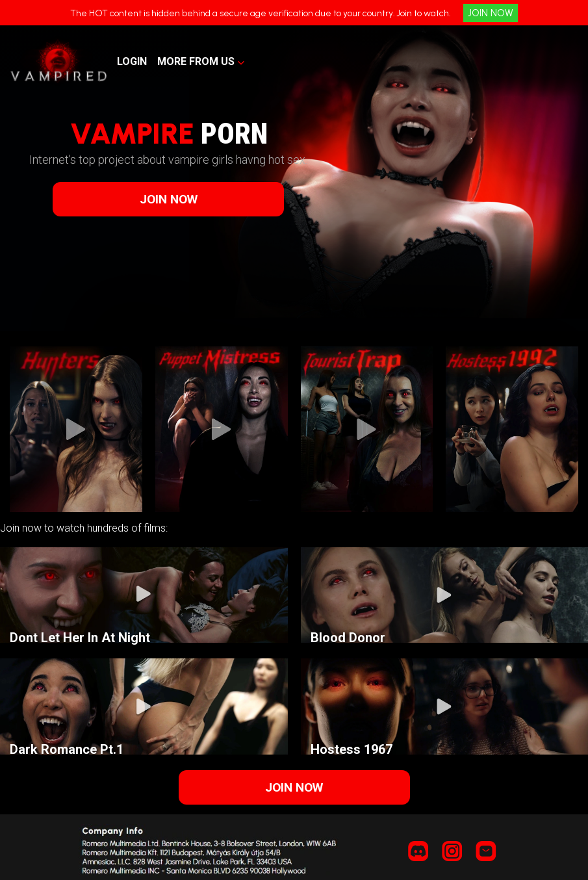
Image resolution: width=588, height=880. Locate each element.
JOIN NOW (491, 13)
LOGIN (132, 61)
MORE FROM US (196, 61)
